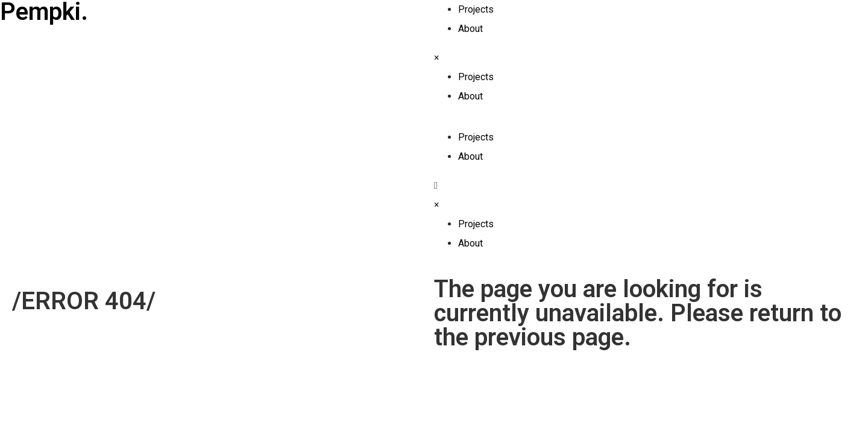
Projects (476, 9)
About (470, 29)
